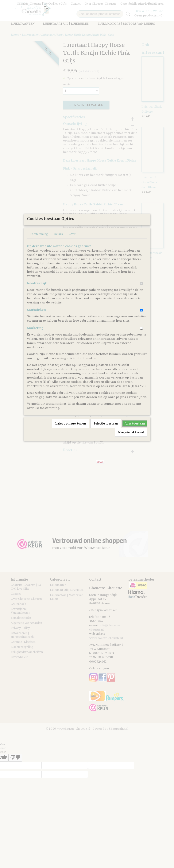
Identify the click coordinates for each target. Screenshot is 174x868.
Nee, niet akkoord (131, 446)
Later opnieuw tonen (71, 437)
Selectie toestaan (106, 437)
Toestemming (39, 248)
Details (58, 248)
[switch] (141, 297)
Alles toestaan (135, 437)
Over (72, 248)
